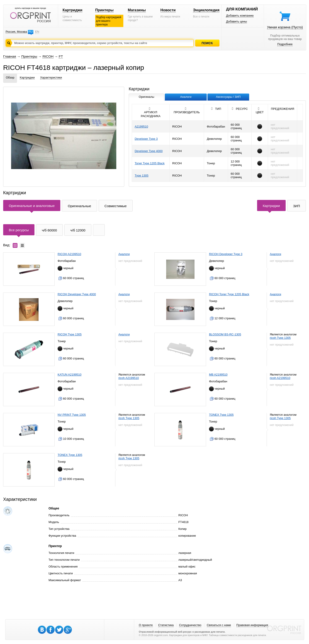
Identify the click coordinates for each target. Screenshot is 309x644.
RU (30, 32)
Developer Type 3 (146, 139)
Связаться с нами (219, 625)
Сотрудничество (190, 625)
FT (61, 56)
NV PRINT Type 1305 (72, 415)
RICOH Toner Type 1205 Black (229, 294)
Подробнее (285, 44)
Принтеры (104, 10)
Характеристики (51, 77)
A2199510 (141, 127)
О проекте (146, 625)
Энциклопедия (206, 10)
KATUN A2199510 (69, 375)
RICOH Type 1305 (70, 334)
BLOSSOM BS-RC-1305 (225, 334)
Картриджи (72, 10)
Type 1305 (142, 176)
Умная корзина (285, 27)
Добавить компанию (240, 16)
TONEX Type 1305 (221, 415)
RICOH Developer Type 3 (226, 254)
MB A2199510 (218, 375)
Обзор (10, 77)
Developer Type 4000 (149, 151)
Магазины (137, 10)
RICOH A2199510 (69, 254)
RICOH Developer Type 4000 (77, 294)
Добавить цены (236, 21)
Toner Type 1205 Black (150, 163)
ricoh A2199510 (129, 378)
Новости (168, 10)
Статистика (166, 625)
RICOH (48, 56)
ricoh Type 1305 (280, 338)
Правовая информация (252, 625)
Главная (10, 56)
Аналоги (124, 254)
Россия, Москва (16, 32)
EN (37, 32)
